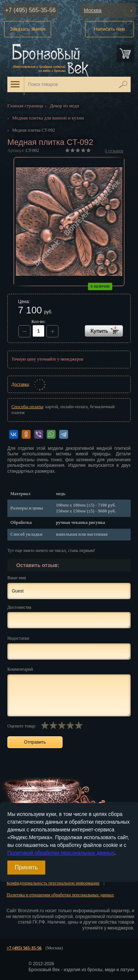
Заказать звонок (28, 29)
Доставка (20, 384)
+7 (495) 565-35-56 (30, 10)
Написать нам (109, 29)
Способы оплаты (27, 407)
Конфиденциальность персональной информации (53, 883)
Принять (26, 867)
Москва (93, 10)
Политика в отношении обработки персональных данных (60, 895)
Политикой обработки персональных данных (61, 853)
